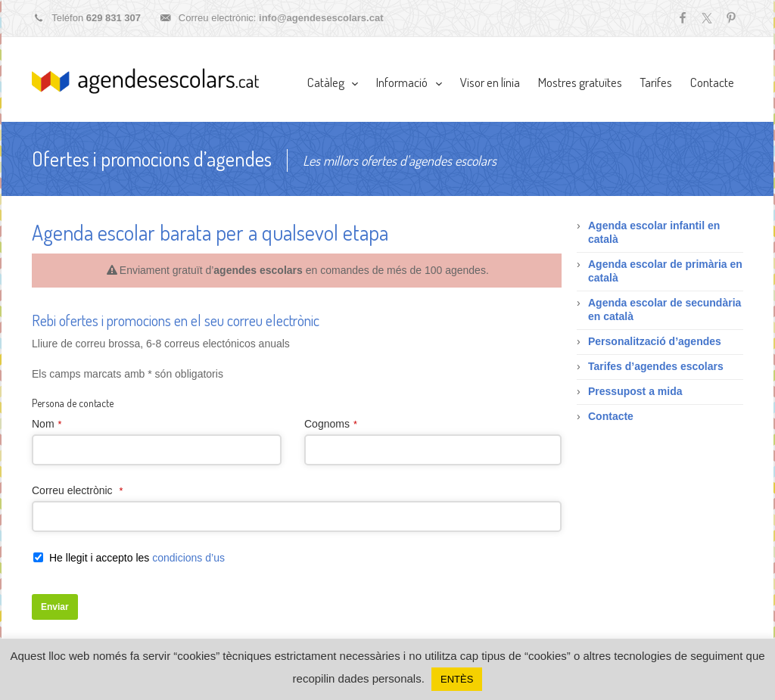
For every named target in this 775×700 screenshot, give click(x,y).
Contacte (712, 82)
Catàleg (326, 82)
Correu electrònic (77, 490)
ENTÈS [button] (457, 679)
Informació (402, 82)
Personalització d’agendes (655, 341)
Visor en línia (490, 82)
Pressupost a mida (635, 391)
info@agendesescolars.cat (321, 18)
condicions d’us (188, 558)
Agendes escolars (145, 81)
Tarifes (656, 82)
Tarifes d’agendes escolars (656, 366)
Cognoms (331, 424)
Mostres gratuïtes (580, 82)
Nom (47, 424)
